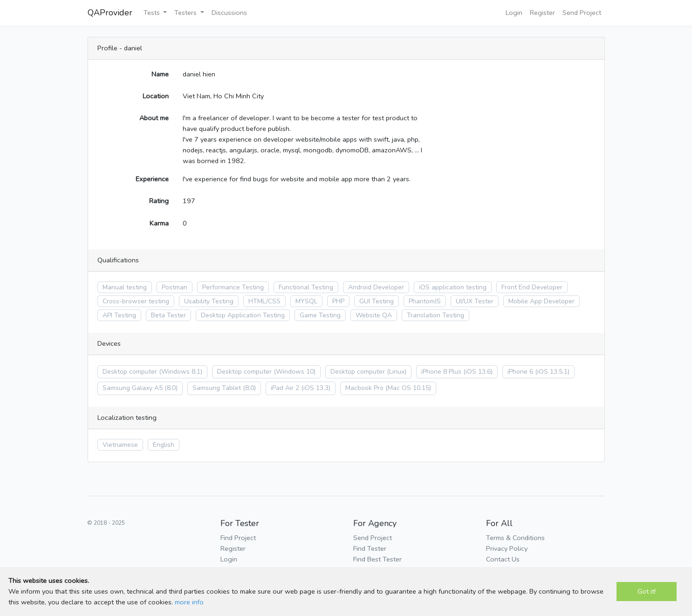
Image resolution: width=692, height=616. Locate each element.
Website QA (374, 315)
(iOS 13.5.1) (552, 372)
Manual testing (125, 287)
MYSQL (306, 301)
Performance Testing (233, 287)
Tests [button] (153, 13)
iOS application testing (453, 287)
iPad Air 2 (285, 388)
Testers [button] (186, 13)
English (164, 445)
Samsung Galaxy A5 (133, 388)
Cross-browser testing (136, 301)
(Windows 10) (295, 372)
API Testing (119, 315)
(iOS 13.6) (478, 372)
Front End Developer (532, 287)
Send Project (582, 13)
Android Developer (376, 287)
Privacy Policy (507, 548)
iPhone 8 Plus (441, 372)
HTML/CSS (264, 301)
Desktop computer (130, 372)
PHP (338, 301)
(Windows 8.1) (181, 372)
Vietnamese (120, 445)
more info (189, 602)
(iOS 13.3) (316, 388)
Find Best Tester (377, 559)
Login (514, 13)
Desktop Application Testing (243, 315)
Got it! (647, 591)
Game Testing (320, 315)
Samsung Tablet (217, 388)
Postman (175, 287)
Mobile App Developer (541, 301)
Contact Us (503, 559)
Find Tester (370, 548)
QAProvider (110, 13)
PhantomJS (425, 301)
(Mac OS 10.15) (408, 388)
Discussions (229, 13)
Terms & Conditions (515, 538)
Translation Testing (435, 315)
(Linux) (397, 372)
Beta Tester (168, 315)
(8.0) (171, 388)
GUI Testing (377, 301)
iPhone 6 (520, 372)
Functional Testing (306, 287)
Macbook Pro (364, 388)
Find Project (238, 538)
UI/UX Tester (475, 301)
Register (542, 13)
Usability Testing (209, 301)
